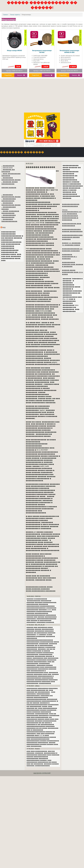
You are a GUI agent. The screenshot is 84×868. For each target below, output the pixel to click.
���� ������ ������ (38, 589)
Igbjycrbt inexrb (8, 168)
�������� (9, 166)
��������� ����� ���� (39, 587)
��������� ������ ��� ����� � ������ (73, 264)
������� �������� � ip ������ (69, 257)
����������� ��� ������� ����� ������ (72, 237)
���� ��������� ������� (41, 591)
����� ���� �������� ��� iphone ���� (73, 272)
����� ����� (9, 188)
